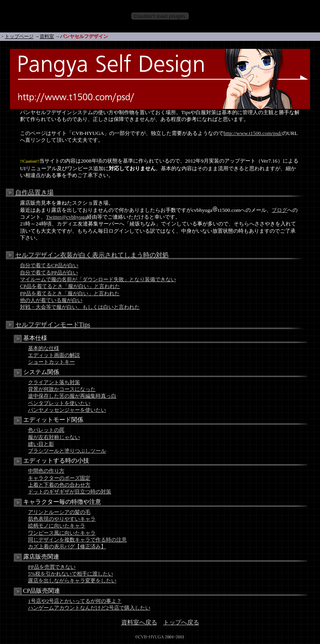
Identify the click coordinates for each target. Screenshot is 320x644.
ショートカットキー (51, 362)
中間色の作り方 (46, 471)
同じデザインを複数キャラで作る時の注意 (77, 540)
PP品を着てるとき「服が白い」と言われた (70, 293)
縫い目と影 (41, 444)
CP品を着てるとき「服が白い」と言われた (70, 286)
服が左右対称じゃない (54, 437)
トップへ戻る (181, 622)
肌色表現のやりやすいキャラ (62, 519)
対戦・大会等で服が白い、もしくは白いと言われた (80, 307)
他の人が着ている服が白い (51, 300)
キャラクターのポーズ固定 (59, 478)
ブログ (279, 210)
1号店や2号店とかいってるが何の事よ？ (75, 601)
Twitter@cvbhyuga (66, 217)
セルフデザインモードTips (53, 325)
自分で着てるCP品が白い (49, 265)
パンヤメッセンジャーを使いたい (67, 410)
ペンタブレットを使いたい (59, 403)
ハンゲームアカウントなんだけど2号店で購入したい (89, 608)
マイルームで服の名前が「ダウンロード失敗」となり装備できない (98, 279)
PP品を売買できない (52, 567)
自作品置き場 (34, 192)
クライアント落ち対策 (54, 382)
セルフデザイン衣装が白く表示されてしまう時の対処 (92, 255)
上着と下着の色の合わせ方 (59, 485)
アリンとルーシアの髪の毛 (59, 512)
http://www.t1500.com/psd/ (253, 133)
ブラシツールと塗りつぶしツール (67, 451)
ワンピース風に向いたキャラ (62, 533)
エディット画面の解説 (54, 355)
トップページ (19, 36)
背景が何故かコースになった (62, 389)
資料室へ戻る (139, 622)
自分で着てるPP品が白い (49, 273)
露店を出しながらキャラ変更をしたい (72, 581)
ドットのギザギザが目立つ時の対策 (70, 492)
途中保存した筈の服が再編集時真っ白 (72, 396)
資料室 (47, 36)
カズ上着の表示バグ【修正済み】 (67, 546)
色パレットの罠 (46, 430)
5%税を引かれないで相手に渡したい (71, 574)
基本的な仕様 (44, 348)
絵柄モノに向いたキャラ (57, 526)
